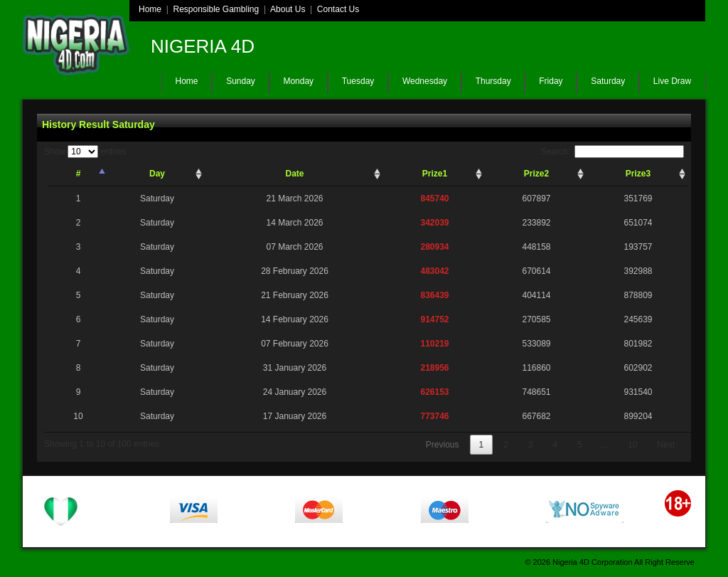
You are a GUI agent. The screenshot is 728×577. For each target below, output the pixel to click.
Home (150, 9)
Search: (612, 152)
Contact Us (338, 9)
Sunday (241, 81)
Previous (443, 445)
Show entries (85, 152)
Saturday (608, 81)
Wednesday (425, 81)
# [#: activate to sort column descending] (79, 174)
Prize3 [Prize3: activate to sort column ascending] (638, 174)
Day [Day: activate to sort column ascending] (157, 174)
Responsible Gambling (216, 9)
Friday (551, 81)
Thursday (493, 81)
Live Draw (672, 81)
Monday (298, 81)
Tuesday (358, 81)
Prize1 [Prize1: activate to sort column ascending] (435, 174)
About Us (288, 9)
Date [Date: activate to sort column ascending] (294, 174)
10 (632, 445)
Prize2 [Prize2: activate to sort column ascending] (536, 174)
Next (666, 445)
